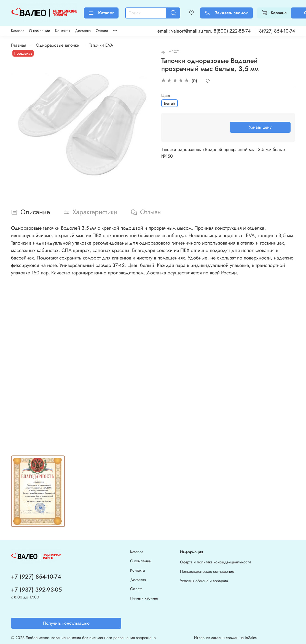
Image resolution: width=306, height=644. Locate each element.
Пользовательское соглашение (207, 571)
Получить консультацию (66, 623)
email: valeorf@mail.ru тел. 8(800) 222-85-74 (204, 31)
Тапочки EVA (101, 45)
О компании (40, 31)
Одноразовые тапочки (58, 45)
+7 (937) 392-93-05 (36, 590)
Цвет (166, 95)
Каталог (101, 13)
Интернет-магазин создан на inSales (225, 638)
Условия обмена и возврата (204, 581)
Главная (19, 45)
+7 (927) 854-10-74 (36, 577)
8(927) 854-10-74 (277, 31)
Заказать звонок (226, 13)
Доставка (83, 31)
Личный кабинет (144, 598)
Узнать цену (260, 127)
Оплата (102, 31)
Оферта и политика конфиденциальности (215, 562)
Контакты (63, 31)
